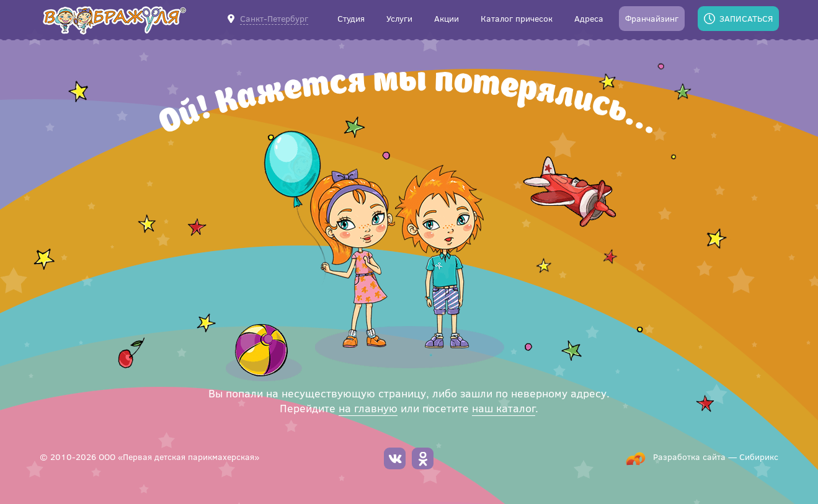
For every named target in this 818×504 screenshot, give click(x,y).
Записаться (746, 18)
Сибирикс (759, 457)
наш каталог (504, 408)
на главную (368, 408)
